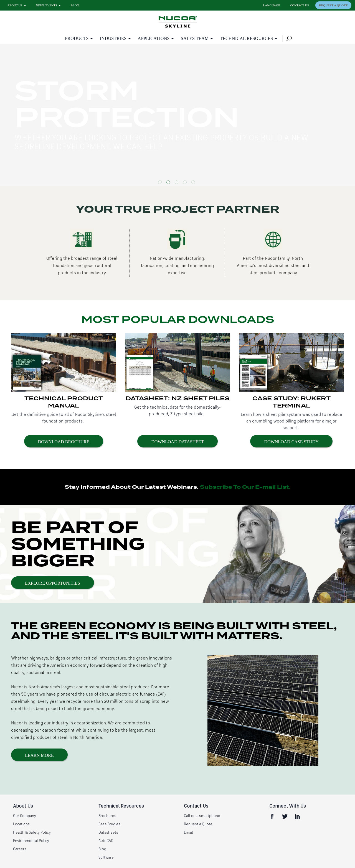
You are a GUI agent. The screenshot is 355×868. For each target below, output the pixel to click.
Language (272, 5)
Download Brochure (64, 442)
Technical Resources (246, 38)
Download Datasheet (177, 442)
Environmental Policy (31, 841)
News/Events (47, 5)
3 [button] (177, 183)
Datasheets (108, 833)
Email (188, 833)
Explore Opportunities (53, 583)
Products (77, 38)
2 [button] (169, 183)
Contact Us (300, 5)
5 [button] (194, 183)
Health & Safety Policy (32, 833)
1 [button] (161, 183)
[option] (177, 115)
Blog (75, 5)
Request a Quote (333, 5)
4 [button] (186, 183)
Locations (21, 824)
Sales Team (195, 38)
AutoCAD (106, 841)
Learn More (39, 755)
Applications (154, 38)
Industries (113, 38)
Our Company (25, 816)
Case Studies (109, 824)
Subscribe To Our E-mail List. (245, 487)
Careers (20, 849)
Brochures (107, 816)
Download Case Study (291, 442)
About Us (15, 5)
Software (106, 857)
